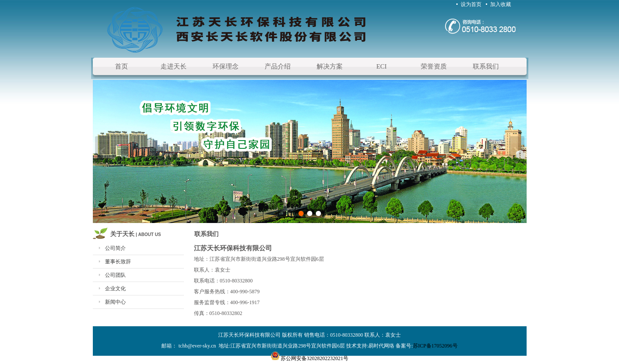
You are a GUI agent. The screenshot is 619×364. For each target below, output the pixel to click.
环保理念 (226, 66)
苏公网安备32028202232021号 (314, 358)
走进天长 (174, 66)
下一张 (517, 151)
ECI (381, 66)
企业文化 (115, 289)
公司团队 (115, 275)
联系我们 (486, 66)
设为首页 (471, 4)
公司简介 (115, 248)
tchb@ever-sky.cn (198, 346)
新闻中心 (115, 302)
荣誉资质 (434, 66)
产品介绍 (278, 66)
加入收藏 (501, 4)
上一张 (103, 151)
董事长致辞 (118, 262)
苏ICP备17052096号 (435, 346)
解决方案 (330, 66)
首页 (121, 66)
